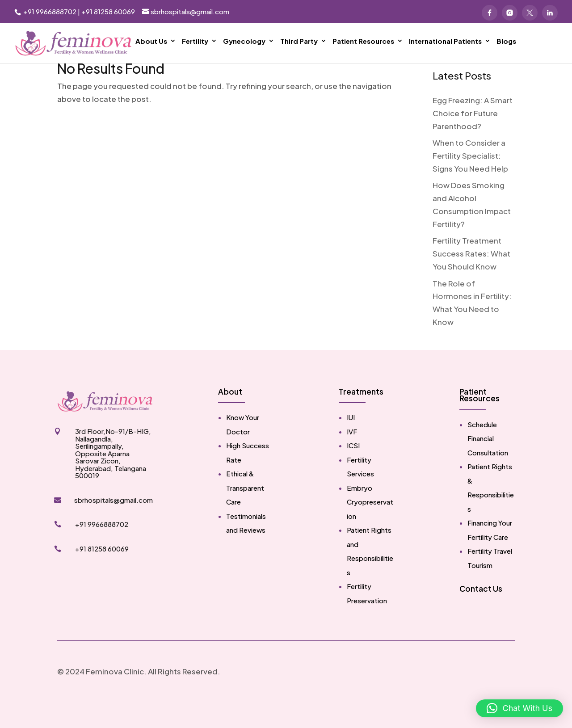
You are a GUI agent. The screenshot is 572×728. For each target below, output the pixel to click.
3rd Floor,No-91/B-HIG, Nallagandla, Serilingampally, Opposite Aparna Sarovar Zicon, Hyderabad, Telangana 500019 (113, 480)
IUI (351, 444)
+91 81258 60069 (108, 11)
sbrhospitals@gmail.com (114, 527)
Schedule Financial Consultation (488, 466)
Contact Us (481, 616)
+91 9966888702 (49, 11)
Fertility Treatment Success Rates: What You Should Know (471, 281)
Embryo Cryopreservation (370, 529)
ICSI (353, 473)
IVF (352, 459)
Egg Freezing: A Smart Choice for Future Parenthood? (473, 140)
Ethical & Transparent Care (245, 515)
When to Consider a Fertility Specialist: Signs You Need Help (470, 183)
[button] (519, 708)
